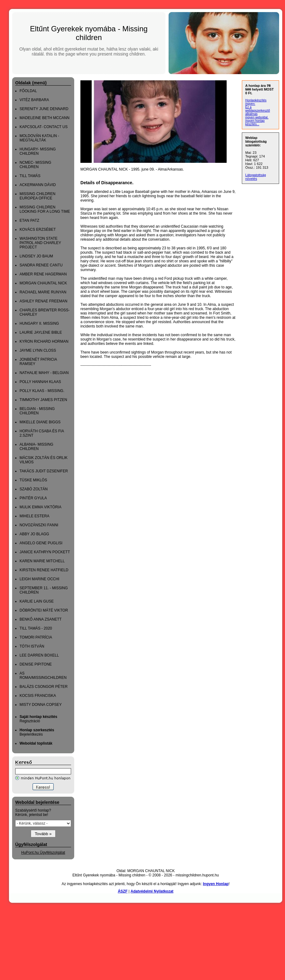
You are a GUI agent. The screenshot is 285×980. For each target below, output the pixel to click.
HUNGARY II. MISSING (39, 323)
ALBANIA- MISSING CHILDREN (36, 447)
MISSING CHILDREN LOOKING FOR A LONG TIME (45, 209)
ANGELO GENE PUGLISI (41, 543)
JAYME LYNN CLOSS (38, 350)
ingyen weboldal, (257, 117)
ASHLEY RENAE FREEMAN (43, 301)
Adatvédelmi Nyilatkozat (152, 891)
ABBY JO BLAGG (34, 534)
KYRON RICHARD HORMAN (44, 341)
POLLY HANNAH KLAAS (40, 382)
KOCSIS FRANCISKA (38, 696)
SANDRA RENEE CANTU (41, 265)
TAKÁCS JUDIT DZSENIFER (44, 471)
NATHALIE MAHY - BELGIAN (44, 373)
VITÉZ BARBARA (34, 100)
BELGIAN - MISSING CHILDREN (37, 411)
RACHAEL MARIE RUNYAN (43, 292)
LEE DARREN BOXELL (39, 655)
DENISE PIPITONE (36, 664)
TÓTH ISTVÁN (32, 646)
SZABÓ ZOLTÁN (34, 489)
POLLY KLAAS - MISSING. (42, 391)
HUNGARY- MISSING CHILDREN (38, 151)
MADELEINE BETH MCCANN (45, 118)
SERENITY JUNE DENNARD (44, 109)
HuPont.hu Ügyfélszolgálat (43, 853)
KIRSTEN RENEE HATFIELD (44, 570)
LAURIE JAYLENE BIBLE (41, 332)
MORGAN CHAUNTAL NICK (43, 283)
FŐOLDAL (28, 91)
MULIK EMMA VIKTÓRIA (41, 507)
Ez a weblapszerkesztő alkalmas (258, 111)
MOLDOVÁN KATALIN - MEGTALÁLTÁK (39, 138)
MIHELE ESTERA (34, 516)
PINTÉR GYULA (33, 498)
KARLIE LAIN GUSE (37, 601)
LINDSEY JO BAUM (36, 256)
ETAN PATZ (29, 220)
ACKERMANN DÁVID (38, 185)
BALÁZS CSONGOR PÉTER (44, 687)
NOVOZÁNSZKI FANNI (39, 525)
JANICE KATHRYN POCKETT (45, 552)
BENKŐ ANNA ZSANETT (41, 619)
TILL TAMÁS (30, 176)
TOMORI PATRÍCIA (36, 637)
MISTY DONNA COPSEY (41, 705)
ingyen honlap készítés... (255, 122)
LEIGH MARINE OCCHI (39, 579)
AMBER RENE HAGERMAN (43, 274)
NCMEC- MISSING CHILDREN (35, 165)
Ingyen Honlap (216, 884)
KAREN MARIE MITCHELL (42, 561)
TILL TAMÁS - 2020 (36, 628)
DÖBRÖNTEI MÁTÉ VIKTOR (44, 610)
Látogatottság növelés (256, 177)
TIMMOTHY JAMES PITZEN (43, 400)
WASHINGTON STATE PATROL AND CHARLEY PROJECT (40, 243)
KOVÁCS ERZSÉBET (38, 229)
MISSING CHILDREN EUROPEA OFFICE (37, 196)
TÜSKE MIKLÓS (33, 480)
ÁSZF (122, 891)
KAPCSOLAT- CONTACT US (44, 127)
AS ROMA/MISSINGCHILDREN (43, 675)
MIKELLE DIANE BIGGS (40, 422)
